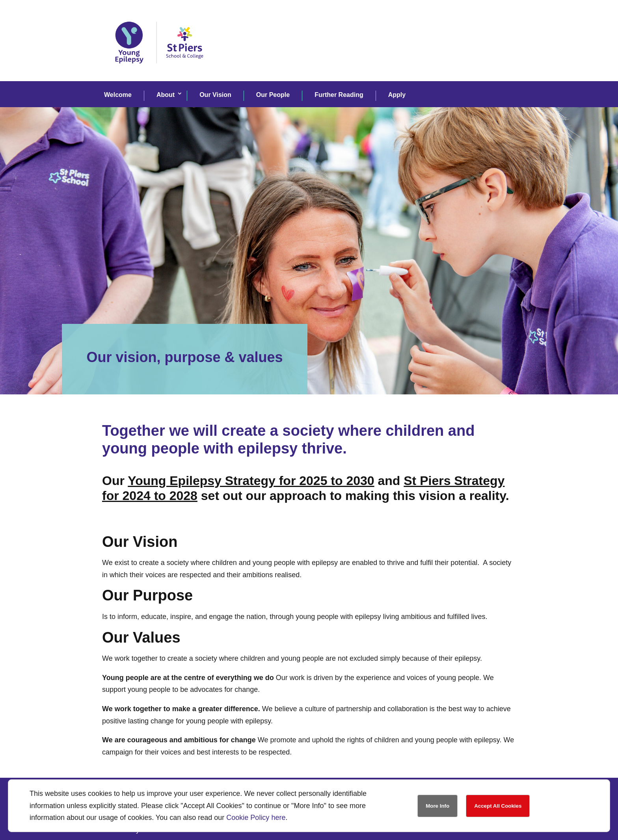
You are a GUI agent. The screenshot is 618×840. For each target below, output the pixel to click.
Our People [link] (273, 95)
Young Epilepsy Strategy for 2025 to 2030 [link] (251, 481)
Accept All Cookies (498, 806)
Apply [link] (397, 95)
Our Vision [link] (215, 95)
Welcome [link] (118, 95)
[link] (159, 74)
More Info (437, 806)
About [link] (166, 95)
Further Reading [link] (339, 95)
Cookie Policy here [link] (256, 818)
